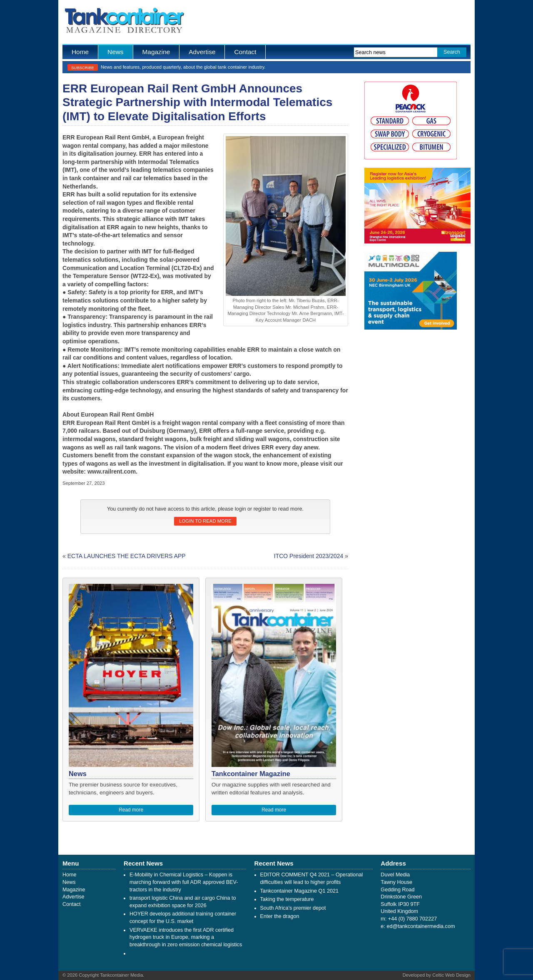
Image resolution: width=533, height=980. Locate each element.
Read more (131, 810)
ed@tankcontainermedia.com (421, 926)
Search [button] (452, 52)
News (115, 52)
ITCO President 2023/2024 (309, 556)
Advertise (202, 52)
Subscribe (83, 68)
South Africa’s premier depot (293, 908)
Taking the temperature (287, 899)
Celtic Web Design (451, 975)
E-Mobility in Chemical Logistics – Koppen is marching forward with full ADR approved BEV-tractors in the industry (184, 882)
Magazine (156, 52)
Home (80, 52)
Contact (245, 52)
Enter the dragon (280, 916)
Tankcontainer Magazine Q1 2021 (299, 891)
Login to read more (205, 521)
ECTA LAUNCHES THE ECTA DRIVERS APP (127, 556)
